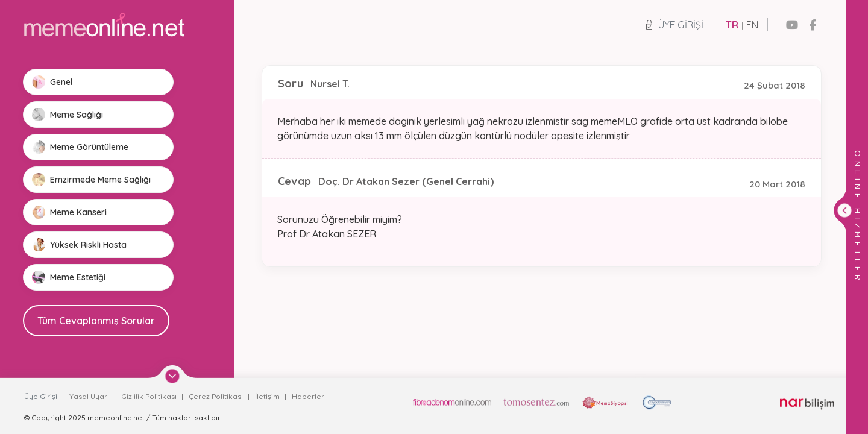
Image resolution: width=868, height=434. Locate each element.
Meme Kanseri (69, 212)
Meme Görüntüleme (80, 147)
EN (752, 25)
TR (732, 25)
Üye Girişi (675, 25)
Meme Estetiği (69, 277)
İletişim (268, 396)
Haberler (308, 396)
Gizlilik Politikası (150, 396)
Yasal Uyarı (90, 396)
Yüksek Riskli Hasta (79, 245)
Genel (52, 82)
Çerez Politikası (217, 396)
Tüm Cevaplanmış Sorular (96, 321)
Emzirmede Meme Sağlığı (91, 180)
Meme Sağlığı (68, 115)
